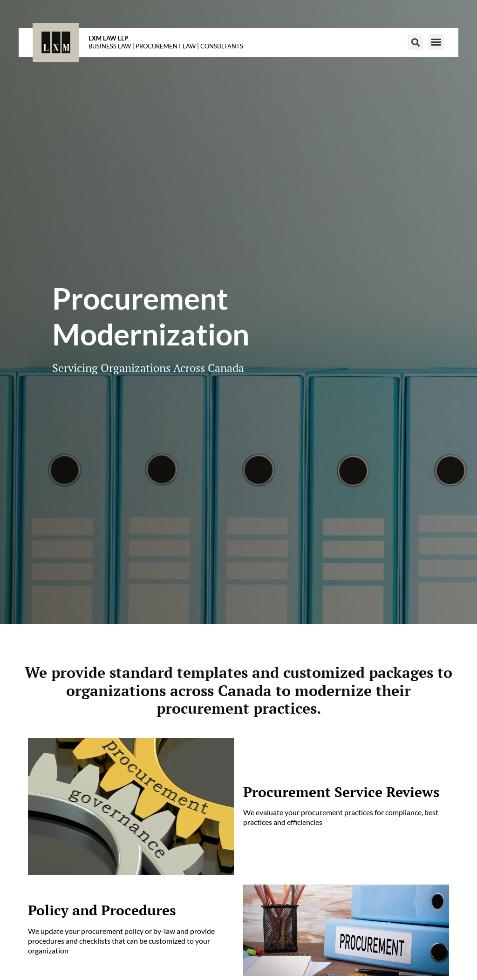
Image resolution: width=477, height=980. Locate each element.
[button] (415, 42)
